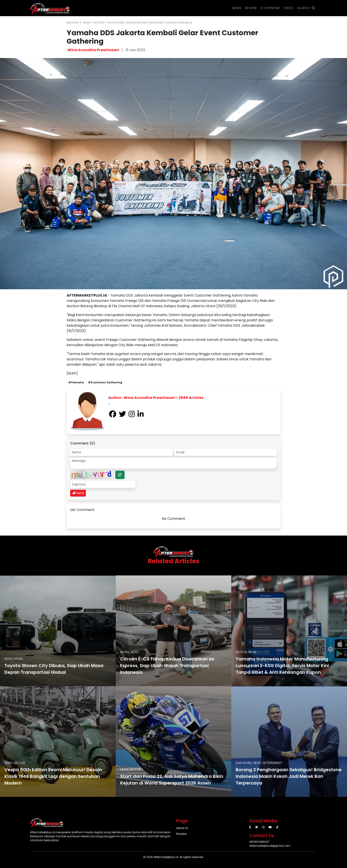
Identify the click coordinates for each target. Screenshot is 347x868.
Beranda (74, 22)
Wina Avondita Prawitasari (93, 50)
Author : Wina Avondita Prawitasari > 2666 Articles (156, 398)
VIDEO (289, 8)
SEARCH (306, 8)
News (87, 22)
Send (78, 493)
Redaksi (182, 834)
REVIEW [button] (251, 8)
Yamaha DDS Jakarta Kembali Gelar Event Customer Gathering (149, 22)
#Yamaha (76, 382)
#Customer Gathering (105, 382)
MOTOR (99, 22)
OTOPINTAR (270, 8)
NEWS (237, 8)
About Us (182, 828)
